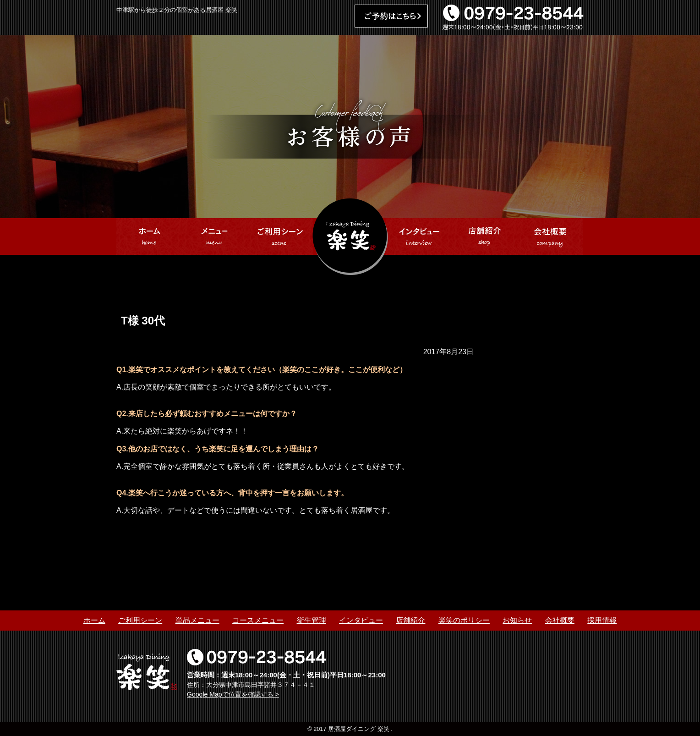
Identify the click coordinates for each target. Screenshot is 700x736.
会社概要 (560, 620)
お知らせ (517, 620)
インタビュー (361, 620)
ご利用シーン (140, 620)
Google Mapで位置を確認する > (233, 694)
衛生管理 (312, 620)
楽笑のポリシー (464, 620)
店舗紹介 (410, 620)
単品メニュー (197, 620)
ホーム (94, 620)
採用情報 (602, 620)
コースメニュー (258, 620)
